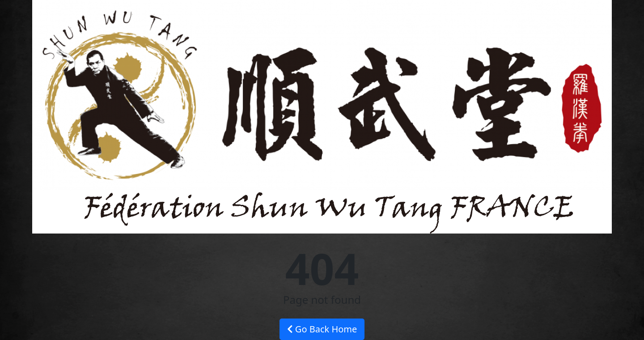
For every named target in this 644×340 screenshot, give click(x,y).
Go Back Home (322, 329)
